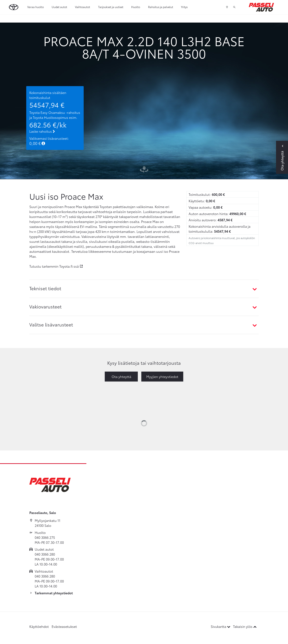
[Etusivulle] (261, 7)
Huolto (136, 7)
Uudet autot (59, 7)
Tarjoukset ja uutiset (111, 7)
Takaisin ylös (245, 626)
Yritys (184, 7)
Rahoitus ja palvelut (161, 7)
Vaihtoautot (83, 7)
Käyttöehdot (39, 626)
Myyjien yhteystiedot (162, 376)
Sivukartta (221, 626)
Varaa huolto (36, 7)
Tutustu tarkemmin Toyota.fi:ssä (54, 266)
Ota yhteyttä (121, 376)
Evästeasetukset (64, 626)
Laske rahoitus (42, 131)
